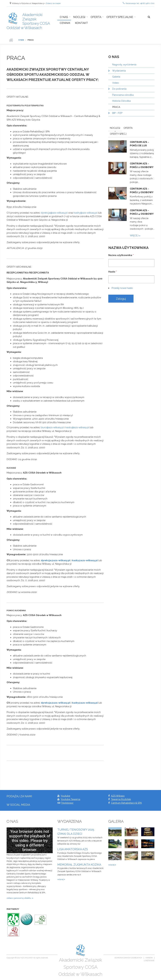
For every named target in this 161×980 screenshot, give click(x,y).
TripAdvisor (67, 803)
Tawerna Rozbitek (121, 799)
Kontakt (81, 23)
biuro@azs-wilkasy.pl (52, 427)
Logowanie (149, 961)
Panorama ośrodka (123, 95)
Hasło (112, 272)
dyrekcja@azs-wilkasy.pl (54, 213)
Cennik (65, 23)
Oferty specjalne (120, 17)
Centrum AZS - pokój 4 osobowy (142, 212)
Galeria (116, 77)
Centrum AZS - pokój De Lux (139, 144)
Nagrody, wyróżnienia (124, 65)
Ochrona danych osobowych (128, 958)
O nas (64, 17)
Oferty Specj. (118, 134)
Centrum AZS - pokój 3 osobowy (142, 191)
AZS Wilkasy (118, 796)
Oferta (96, 17)
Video (116, 83)
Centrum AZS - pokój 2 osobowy (142, 165)
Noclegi (79, 17)
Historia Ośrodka (121, 101)
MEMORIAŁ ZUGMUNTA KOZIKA (79, 865)
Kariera (149, 958)
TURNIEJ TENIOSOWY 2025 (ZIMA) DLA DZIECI (76, 832)
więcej (135, 236)
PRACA (116, 107)
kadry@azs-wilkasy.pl (86, 213)
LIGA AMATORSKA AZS (73, 849)
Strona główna (11, 40)
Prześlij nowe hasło (122, 288)
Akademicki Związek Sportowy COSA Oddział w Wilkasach (28, 21)
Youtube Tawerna (70, 799)
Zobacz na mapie (53, 3)
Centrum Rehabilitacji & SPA (126, 803)
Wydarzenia (119, 71)
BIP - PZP (117, 113)
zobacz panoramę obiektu (19, 898)
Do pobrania (119, 89)
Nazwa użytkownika (121, 255)
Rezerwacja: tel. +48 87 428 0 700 (139, 3)
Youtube (65, 796)
